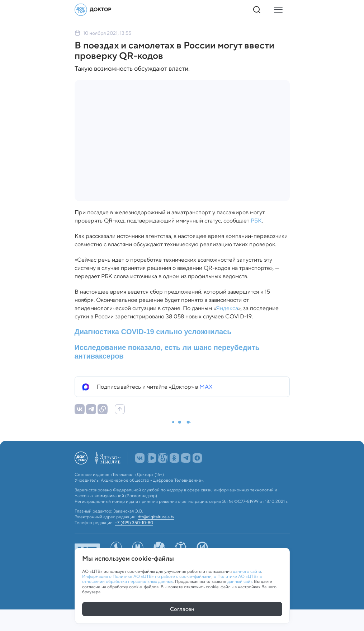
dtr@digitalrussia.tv (156, 517)
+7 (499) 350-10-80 (134, 523)
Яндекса (227, 308)
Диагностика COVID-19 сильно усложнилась (153, 332)
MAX (206, 387)
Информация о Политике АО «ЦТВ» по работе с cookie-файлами (147, 576)
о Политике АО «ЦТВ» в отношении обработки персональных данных (172, 579)
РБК (256, 221)
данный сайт (240, 582)
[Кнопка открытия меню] (278, 10)
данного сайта (247, 571)
